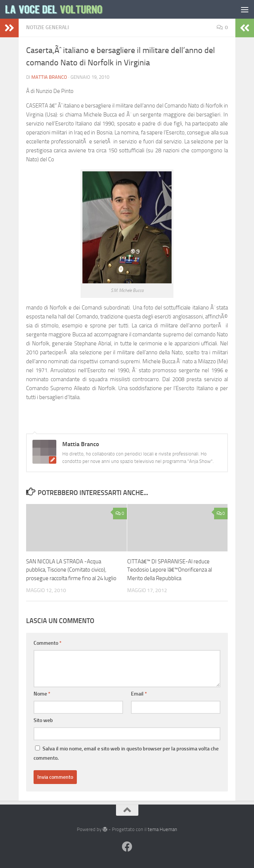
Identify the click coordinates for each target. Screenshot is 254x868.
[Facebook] (127, 847)
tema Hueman (162, 829)
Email (139, 694)
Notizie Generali (48, 27)
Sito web (43, 720)
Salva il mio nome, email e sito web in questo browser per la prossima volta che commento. (126, 753)
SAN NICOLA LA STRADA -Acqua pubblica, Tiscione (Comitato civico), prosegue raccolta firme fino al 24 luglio (71, 570)
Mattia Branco (49, 77)
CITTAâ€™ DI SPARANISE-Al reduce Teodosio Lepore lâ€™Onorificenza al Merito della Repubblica (170, 570)
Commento (48, 643)
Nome (42, 694)
